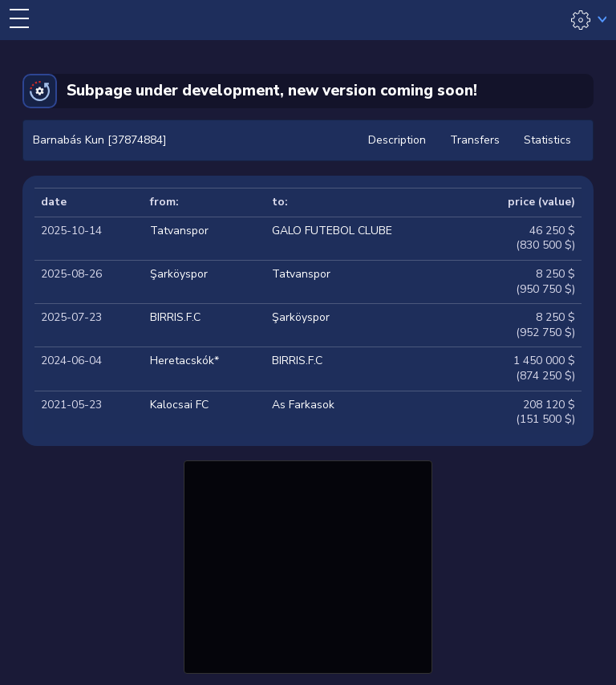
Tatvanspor (179, 231)
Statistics (547, 140)
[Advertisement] (308, 565)
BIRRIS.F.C (175, 317)
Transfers (475, 140)
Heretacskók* (184, 361)
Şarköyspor (179, 274)
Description (397, 140)
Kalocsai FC (179, 405)
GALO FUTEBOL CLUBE (332, 231)
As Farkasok (303, 405)
